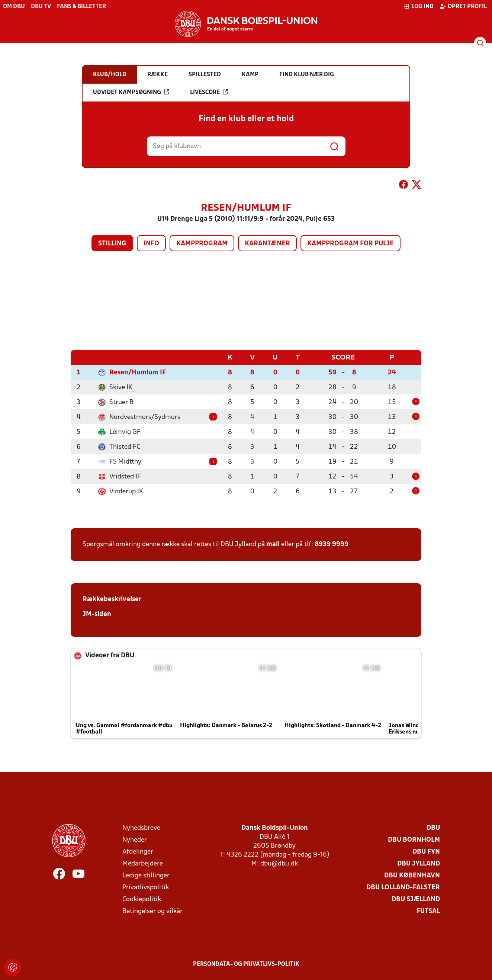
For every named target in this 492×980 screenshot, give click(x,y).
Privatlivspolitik (146, 887)
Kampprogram (202, 244)
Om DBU (14, 7)
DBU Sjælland (416, 899)
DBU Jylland (419, 863)
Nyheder (135, 840)
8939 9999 (332, 544)
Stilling (112, 244)
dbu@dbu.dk (279, 863)
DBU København (412, 875)
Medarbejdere (143, 863)
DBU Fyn (426, 852)
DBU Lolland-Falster (403, 887)
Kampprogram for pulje (350, 244)
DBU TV (41, 7)
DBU (433, 828)
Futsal (428, 911)
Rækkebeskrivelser (112, 599)
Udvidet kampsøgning (131, 92)
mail (273, 544)
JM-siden (97, 614)
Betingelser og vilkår (152, 911)
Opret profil (463, 6)
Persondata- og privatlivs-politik (246, 964)
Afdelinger (138, 852)
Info (151, 244)
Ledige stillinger (146, 875)
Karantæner (267, 244)
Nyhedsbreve (141, 828)
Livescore (209, 92)
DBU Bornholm (414, 840)
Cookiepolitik (142, 899)
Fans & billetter (81, 7)
